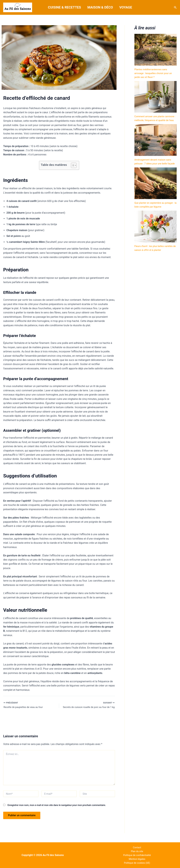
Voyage (126, 7)
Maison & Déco (100, 7)
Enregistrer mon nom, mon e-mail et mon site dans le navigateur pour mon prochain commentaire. (57, 806)
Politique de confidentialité (137, 854)
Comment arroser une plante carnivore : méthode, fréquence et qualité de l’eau (153, 120)
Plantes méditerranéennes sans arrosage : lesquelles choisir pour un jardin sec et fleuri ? (155, 73)
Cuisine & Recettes (64, 7)
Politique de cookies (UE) (137, 863)
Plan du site (137, 850)
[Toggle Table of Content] (72, 165)
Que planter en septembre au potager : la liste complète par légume (151, 214)
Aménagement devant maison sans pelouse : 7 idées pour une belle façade (155, 167)
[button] (175, 7)
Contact (137, 846)
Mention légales (137, 858)
